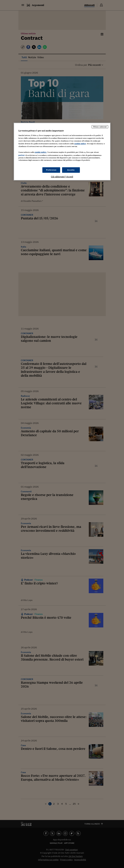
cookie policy (80, 144)
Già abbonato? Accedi (62, 177)
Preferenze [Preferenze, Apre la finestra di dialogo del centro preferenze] (51, 170)
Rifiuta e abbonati (100, 127)
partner (22, 155)
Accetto (71, 170)
